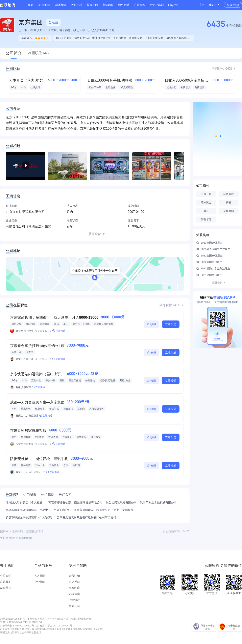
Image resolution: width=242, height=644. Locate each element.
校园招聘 (92, 5)
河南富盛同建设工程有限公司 (92, 510)
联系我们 (6, 582)
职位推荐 (44, 5)
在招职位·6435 (39, 53)
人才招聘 (40, 576)
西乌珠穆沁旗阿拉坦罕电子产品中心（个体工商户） (38, 510)
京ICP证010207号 (32, 622)
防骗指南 (74, 594)
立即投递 (171, 324)
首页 (30, 5)
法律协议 (74, 600)
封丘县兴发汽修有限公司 (121, 502)
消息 (201, 5)
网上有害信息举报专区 (12, 629)
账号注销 (74, 576)
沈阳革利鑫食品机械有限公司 (158, 502)
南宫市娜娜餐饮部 (60, 502)
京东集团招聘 (24, 538)
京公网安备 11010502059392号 (17, 626)
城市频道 (61, 5)
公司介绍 (6, 576)
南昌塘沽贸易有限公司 (88, 502)
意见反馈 (74, 582)
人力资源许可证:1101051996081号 (53, 626)
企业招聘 (40, 582)
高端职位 (108, 5)
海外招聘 (124, 5)
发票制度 (74, 588)
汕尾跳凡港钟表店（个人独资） (25, 502)
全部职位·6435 (222, 69)
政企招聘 (77, 5)
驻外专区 (140, 5)
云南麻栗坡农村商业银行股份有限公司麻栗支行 (87, 517)
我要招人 (214, 5)
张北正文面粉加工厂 (126, 510)
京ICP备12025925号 (11, 622)
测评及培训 (157, 5)
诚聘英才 (6, 588)
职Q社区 (174, 5)
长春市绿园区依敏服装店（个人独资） (30, 517)
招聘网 (4, 531)
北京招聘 (17, 531)
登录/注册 (233, 5)
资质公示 (74, 606)
